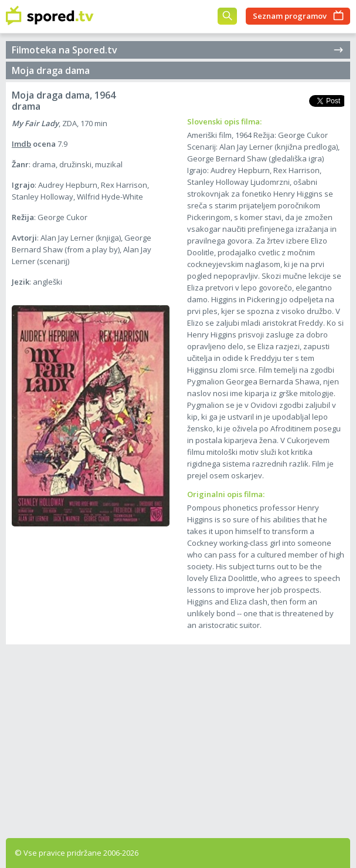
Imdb (21, 144)
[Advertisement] (178, 738)
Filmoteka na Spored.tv (178, 50)
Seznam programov (290, 16)
